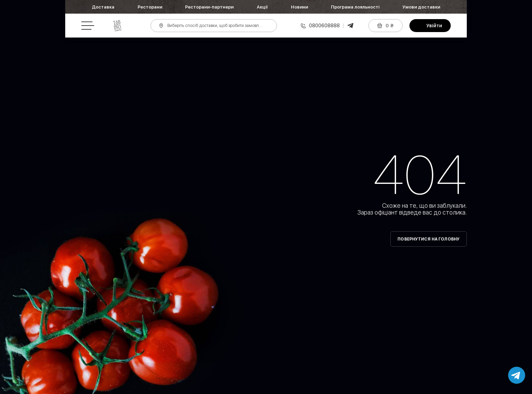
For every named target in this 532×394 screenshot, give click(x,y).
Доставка (103, 7)
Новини (299, 7)
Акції (262, 7)
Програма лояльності (355, 7)
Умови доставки (421, 7)
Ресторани (150, 7)
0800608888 (324, 26)
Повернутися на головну (429, 239)
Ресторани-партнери (209, 7)
